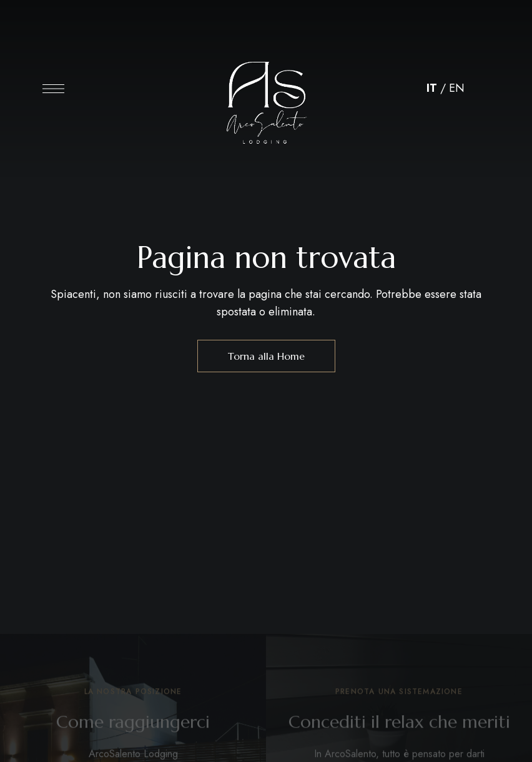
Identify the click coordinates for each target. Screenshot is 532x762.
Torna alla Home (266, 356)
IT (432, 88)
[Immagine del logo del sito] (266, 92)
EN (457, 88)
